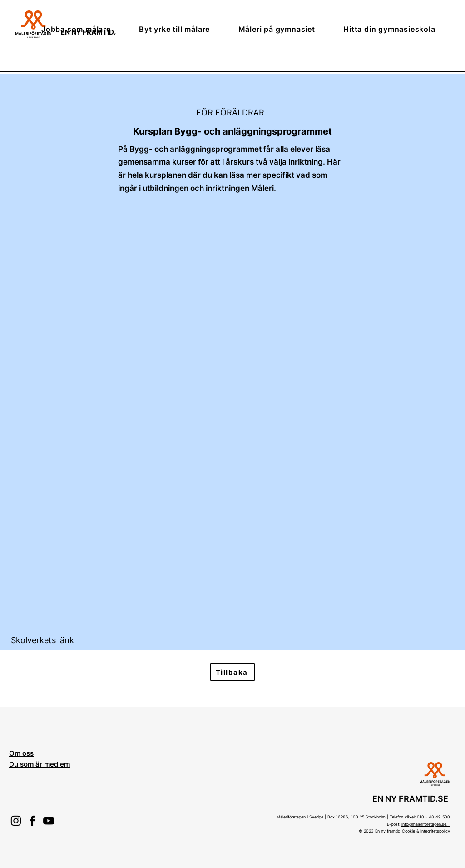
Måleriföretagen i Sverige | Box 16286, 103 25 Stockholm (331, 817)
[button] (86, 29)
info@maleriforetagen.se (424, 824)
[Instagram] (16, 821)
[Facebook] (32, 821)
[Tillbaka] (232, 672)
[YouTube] (49, 821)
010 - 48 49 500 (433, 817)
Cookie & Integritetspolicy (426, 831)
